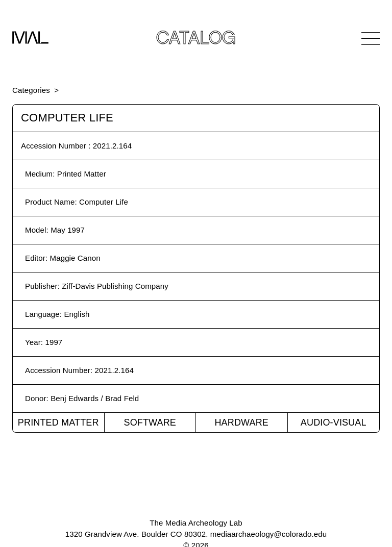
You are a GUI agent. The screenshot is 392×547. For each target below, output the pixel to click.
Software (150, 422)
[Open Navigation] (371, 38)
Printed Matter (58, 422)
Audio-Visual (334, 422)
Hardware (241, 422)
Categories (31, 90)
